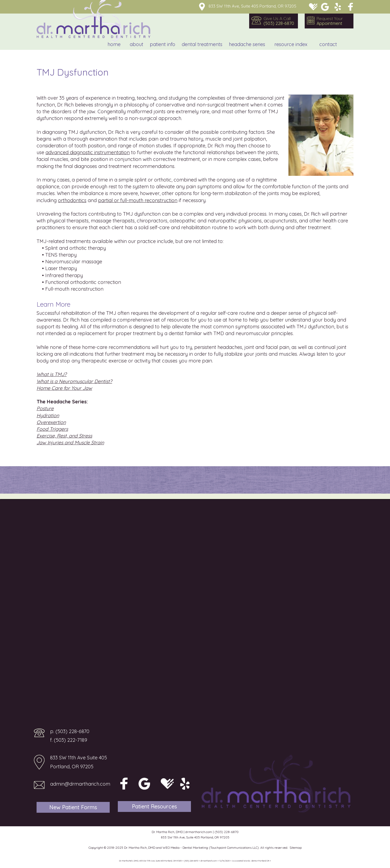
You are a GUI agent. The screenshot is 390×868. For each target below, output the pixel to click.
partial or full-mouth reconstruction (138, 200)
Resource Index (291, 44)
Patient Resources (154, 806)
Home (114, 44)
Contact (328, 44)
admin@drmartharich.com (80, 784)
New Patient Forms (73, 807)
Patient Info (162, 44)
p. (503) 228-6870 (70, 731)
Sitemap (296, 848)
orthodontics (72, 200)
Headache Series (247, 44)
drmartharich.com (199, 832)
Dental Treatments (202, 44)
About (136, 44)
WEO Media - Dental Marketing (185, 848)
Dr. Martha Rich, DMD (140, 848)
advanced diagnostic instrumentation (88, 152)
